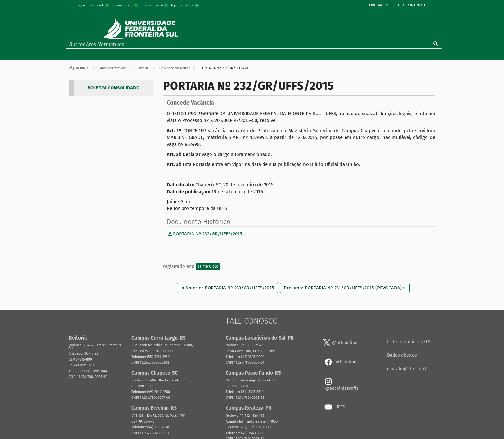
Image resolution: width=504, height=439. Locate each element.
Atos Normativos (113, 68)
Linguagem (379, 5)
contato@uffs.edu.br (408, 369)
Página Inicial (79, 68)
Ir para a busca (155, 5)
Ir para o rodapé (185, 5)
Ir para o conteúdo (94, 5)
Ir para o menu (126, 5)
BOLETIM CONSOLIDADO (113, 88)
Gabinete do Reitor (175, 68)
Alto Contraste (412, 5)
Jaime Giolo (208, 267)
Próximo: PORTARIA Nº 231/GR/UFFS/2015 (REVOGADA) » (345, 288)
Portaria (143, 68)
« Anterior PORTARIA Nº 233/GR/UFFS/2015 (228, 288)
